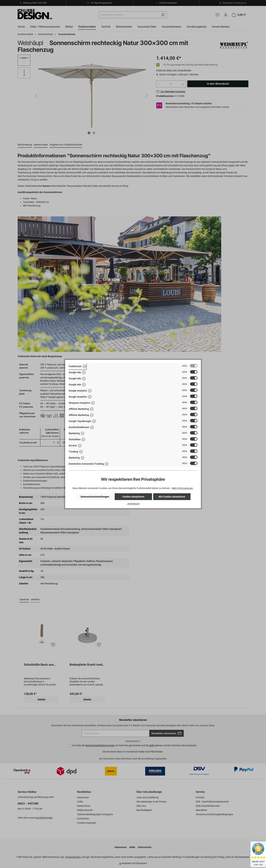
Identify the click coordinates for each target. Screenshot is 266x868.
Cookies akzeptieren (133, 497)
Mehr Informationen (182, 488)
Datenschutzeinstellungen (95, 497)
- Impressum (133, 504)
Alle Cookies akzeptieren (172, 497)
